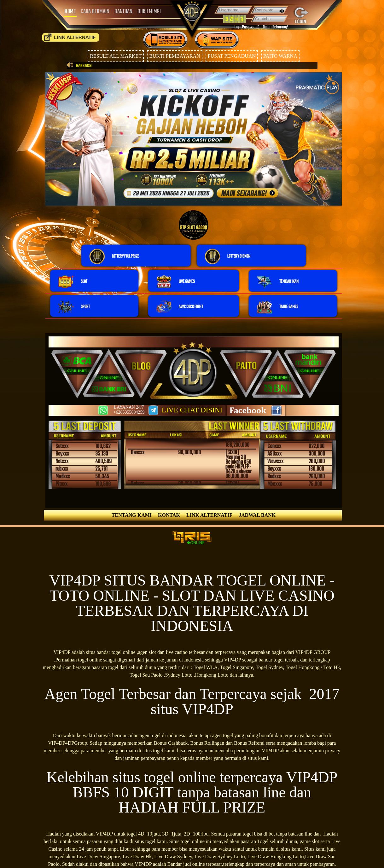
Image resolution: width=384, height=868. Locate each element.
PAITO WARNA (280, 56)
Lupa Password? (247, 27)
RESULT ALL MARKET (116, 56)
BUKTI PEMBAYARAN (175, 56)
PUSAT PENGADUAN (232, 56)
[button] (136, 256)
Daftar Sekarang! (276, 27)
